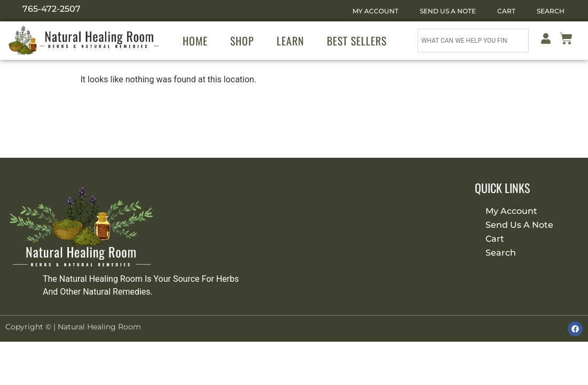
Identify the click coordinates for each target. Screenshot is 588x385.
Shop (242, 41)
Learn (291, 41)
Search (551, 11)
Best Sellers (357, 41)
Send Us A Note (448, 11)
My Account (375, 11)
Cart (506, 11)
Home (195, 41)
